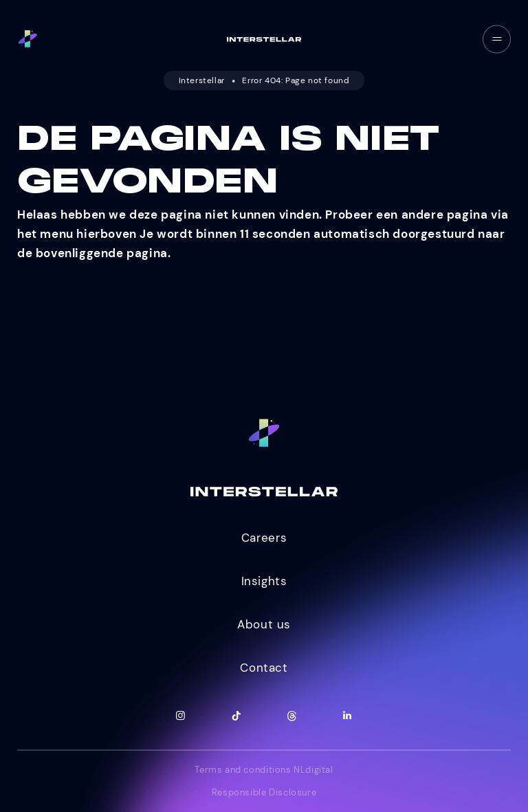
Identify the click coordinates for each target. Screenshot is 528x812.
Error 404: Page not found (296, 80)
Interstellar (202, 80)
